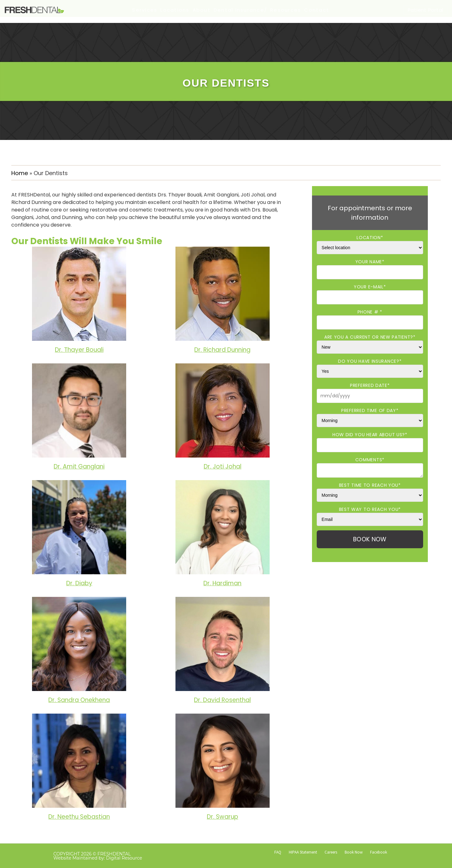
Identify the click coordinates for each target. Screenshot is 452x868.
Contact (317, 10)
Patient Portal (426, 10)
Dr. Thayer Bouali (79, 350)
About (202, 10)
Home (20, 173)
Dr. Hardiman (222, 583)
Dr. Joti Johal (223, 466)
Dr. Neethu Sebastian (79, 817)
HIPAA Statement (303, 852)
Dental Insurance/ (240, 10)
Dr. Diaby (79, 583)
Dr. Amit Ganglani (79, 466)
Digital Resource (124, 858)
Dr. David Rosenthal (222, 700)
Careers (331, 852)
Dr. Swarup (223, 817)
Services (145, 10)
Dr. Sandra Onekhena (79, 700)
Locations (175, 10)
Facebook (379, 852)
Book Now (354, 852)
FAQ (278, 852)
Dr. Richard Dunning (222, 350)
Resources (286, 10)
